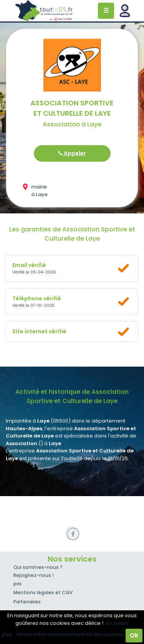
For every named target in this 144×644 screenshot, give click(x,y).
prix (17, 584)
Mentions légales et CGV (43, 592)
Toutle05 (44, 11)
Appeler (72, 153)
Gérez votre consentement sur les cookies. (70, 634)
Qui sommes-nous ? (38, 567)
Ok (134, 635)
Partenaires (27, 602)
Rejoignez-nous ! (34, 575)
